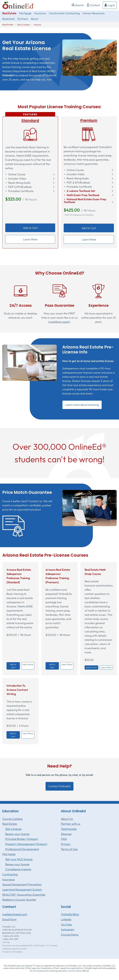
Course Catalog (12, 819)
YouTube (66, 924)
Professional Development (22, 849)
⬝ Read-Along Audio (18, 183)
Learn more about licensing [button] (82, 405)
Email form (9, 919)
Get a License (23, 25)
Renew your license (17, 834)
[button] (110, 5)
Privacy (66, 844)
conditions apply (59, 322)
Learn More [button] (30, 239)
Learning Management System (22, 889)
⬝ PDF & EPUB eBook (19, 187)
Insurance (40, 13)
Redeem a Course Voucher (19, 900)
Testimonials (69, 829)
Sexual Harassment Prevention (22, 884)
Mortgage (25, 13)
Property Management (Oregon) (26, 844)
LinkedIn (66, 919)
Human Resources (94, 13)
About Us (67, 819)
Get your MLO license (19, 859)
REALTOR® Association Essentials (24, 895)
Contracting (10, 874)
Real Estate (9, 13)
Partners (23, 19)
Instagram (68, 929)
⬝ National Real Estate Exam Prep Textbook (85, 201)
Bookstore (8, 19)
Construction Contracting (64, 13)
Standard (30, 120)
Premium (89, 120)
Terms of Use (69, 849)
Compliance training (18, 869)
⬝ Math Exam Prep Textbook (82, 195)
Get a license (13, 829)
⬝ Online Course (15, 174)
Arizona (37, 25)
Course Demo (70, 935)
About (34, 19)
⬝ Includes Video (16, 179)
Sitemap (66, 834)
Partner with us (71, 824)
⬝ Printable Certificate (19, 191)
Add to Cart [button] (30, 228)
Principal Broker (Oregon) (22, 839)
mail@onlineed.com (15, 914)
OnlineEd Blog (70, 914)
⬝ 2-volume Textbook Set (79, 191)
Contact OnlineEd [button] (59, 786)
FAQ (64, 839)
